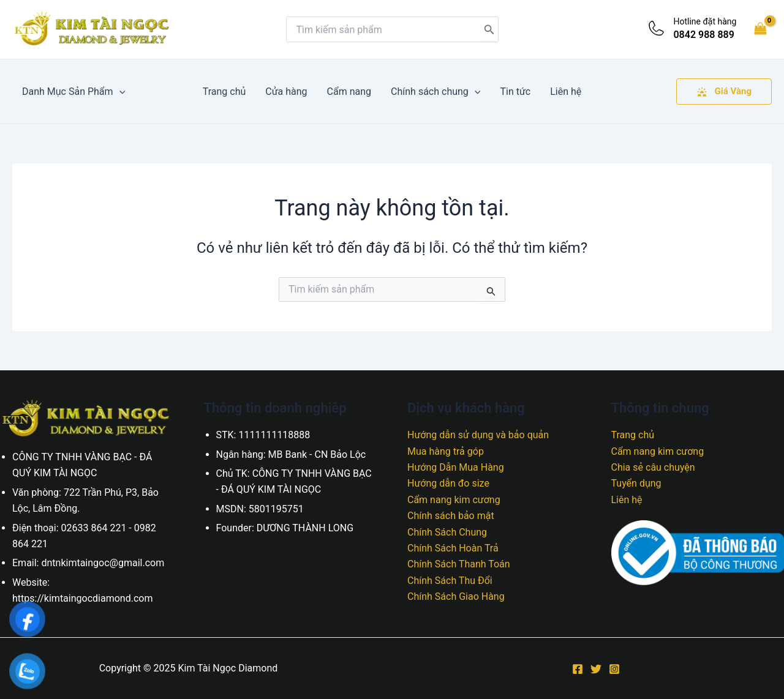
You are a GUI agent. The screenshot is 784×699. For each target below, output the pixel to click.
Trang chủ (224, 92)
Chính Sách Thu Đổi (450, 581)
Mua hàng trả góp (446, 451)
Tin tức (515, 92)
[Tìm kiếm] (489, 29)
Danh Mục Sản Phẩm (73, 92)
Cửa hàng (286, 92)
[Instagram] (614, 669)
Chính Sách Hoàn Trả (453, 548)
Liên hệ (566, 92)
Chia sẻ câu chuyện (653, 467)
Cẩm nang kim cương (454, 500)
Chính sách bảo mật (451, 516)
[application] (119, 92)
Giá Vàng (724, 91)
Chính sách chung (435, 92)
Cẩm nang (349, 92)
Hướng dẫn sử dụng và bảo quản (478, 435)
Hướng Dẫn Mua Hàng (456, 467)
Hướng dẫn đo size (448, 483)
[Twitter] (596, 669)
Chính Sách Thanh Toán (459, 564)
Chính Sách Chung (447, 532)
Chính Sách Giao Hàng (456, 596)
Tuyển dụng (636, 483)
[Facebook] (578, 669)
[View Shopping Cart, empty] (760, 29)
